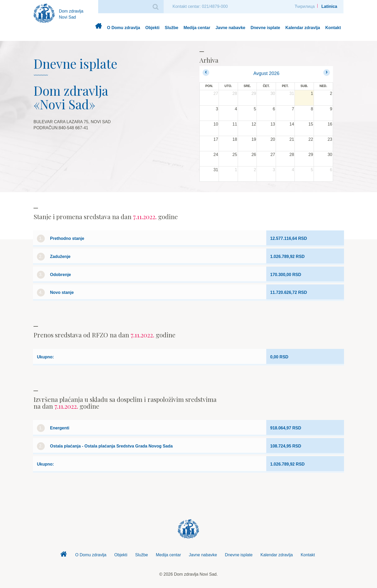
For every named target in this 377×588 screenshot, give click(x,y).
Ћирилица (305, 6)
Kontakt (333, 28)
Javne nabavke (230, 28)
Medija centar (197, 28)
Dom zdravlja (98, 28)
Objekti (152, 28)
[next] (327, 72)
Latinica (329, 6)
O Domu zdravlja (124, 28)
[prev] (206, 72)
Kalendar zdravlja (303, 28)
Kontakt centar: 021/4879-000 (200, 6)
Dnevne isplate (265, 28)
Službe (171, 28)
